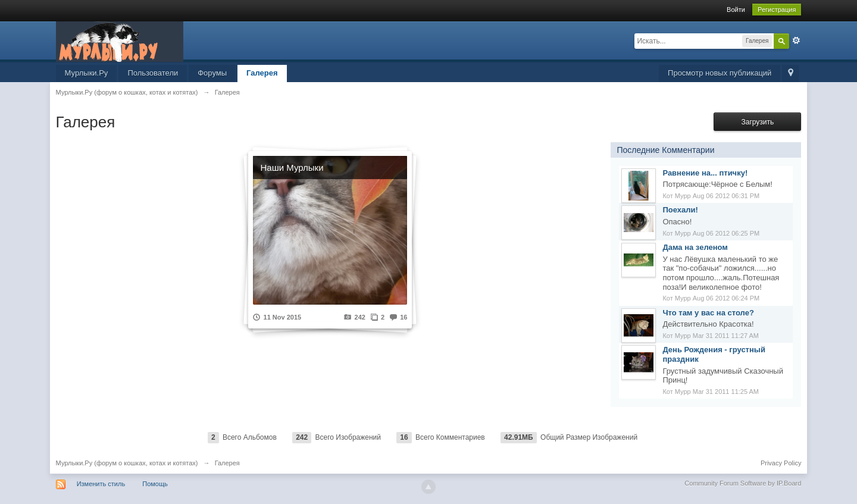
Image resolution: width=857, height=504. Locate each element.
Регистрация (777, 10)
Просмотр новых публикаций (720, 73)
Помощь (155, 484)
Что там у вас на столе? (708, 313)
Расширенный (796, 40)
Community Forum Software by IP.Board (743, 483)
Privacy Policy (781, 463)
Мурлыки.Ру (87, 73)
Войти (736, 10)
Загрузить (757, 122)
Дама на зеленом (695, 247)
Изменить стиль (101, 484)
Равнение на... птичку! (705, 173)
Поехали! (680, 210)
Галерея (262, 73)
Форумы (212, 73)
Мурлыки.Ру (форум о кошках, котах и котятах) (127, 463)
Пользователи (153, 73)
